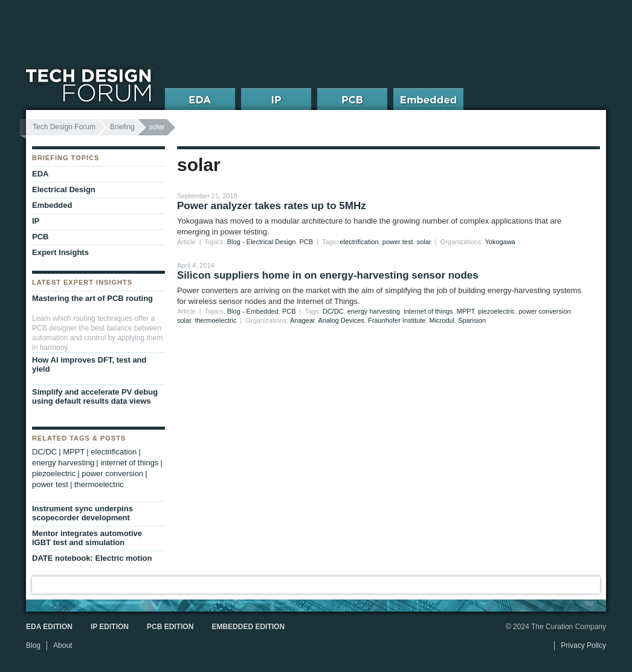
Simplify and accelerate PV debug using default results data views (95, 396)
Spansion (472, 320)
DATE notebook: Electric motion (92, 558)
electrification (359, 242)
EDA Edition (49, 627)
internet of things (428, 311)
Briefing (122, 127)
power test (398, 242)
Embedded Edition (248, 627)
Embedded (52, 205)
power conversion (544, 311)
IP (36, 221)
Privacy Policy (583, 645)
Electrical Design (64, 189)
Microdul (442, 320)
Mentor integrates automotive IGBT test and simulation (87, 538)
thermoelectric (215, 320)
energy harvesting (374, 311)
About (63, 645)
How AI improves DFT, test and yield (89, 364)
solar (424, 242)
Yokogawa (500, 242)
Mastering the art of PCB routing (92, 298)
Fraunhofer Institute (397, 320)
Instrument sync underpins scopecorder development (82, 513)
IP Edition (110, 627)
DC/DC (333, 311)
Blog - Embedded (253, 311)
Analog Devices (341, 320)
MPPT (466, 311)
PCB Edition (170, 627)
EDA (40, 174)
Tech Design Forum (64, 127)
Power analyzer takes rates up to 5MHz (272, 206)
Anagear (302, 320)
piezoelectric (496, 311)
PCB (307, 242)
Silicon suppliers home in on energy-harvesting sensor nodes (328, 275)
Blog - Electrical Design (262, 242)
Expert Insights (60, 252)
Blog (33, 645)
